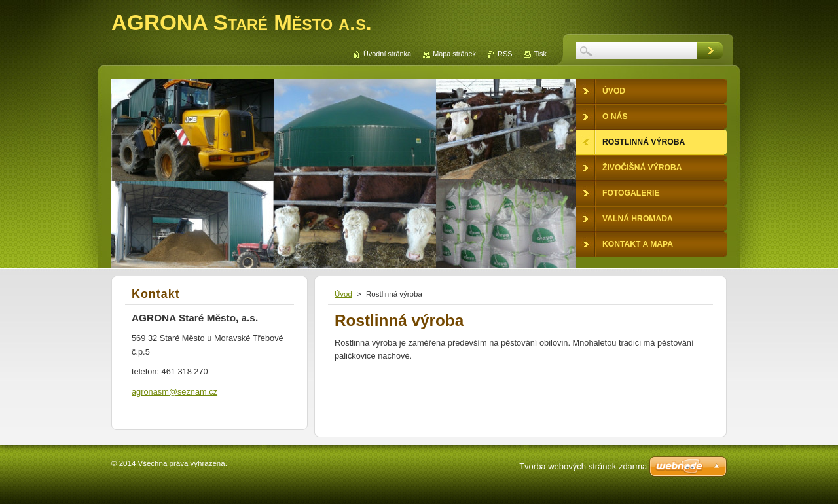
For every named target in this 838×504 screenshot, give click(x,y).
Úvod (343, 294)
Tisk (540, 54)
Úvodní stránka (387, 54)
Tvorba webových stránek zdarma (583, 466)
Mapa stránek (454, 54)
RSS (505, 54)
